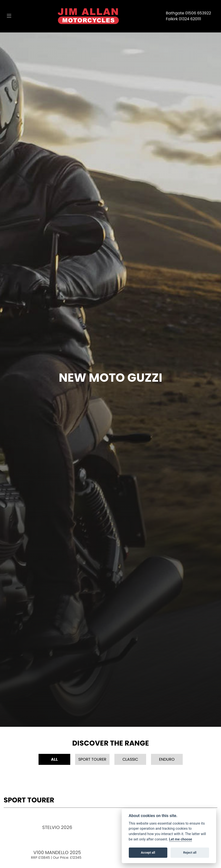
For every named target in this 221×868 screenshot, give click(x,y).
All (54, 759)
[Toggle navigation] (9, 16)
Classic (130, 759)
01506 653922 (198, 13)
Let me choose (181, 839)
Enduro (167, 759)
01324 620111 (190, 19)
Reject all (190, 853)
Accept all (148, 853)
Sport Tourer (92, 759)
